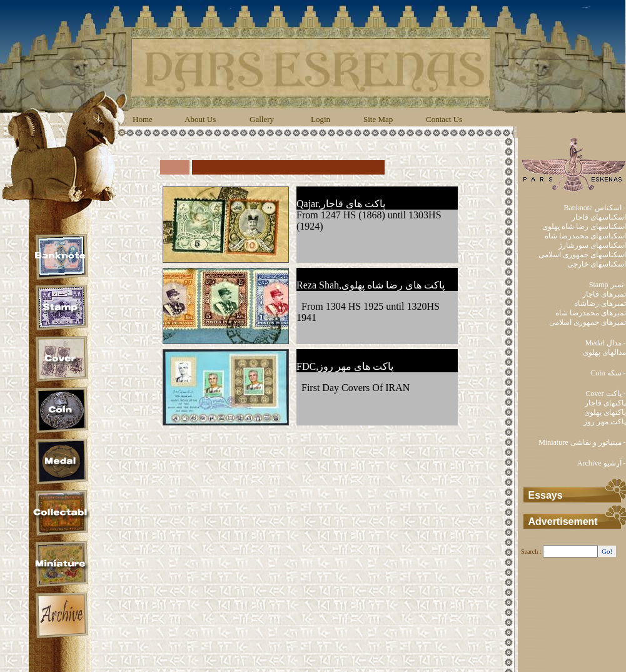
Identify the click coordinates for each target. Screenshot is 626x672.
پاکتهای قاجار (605, 403)
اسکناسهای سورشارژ (592, 245)
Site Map (378, 119)
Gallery (262, 119)
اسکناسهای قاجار (599, 217)
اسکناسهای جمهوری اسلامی (582, 255)
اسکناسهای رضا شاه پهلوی (584, 227)
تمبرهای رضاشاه (600, 303)
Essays (546, 495)
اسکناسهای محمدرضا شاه (585, 236)
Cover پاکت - (605, 394)
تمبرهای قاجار (604, 294)
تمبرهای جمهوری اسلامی (588, 322)
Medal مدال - (606, 343)
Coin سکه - (608, 373)
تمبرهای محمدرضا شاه (591, 313)
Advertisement (563, 522)
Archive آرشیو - (602, 463)
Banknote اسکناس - (595, 208)
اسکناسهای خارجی (597, 264)
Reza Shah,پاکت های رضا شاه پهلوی (371, 285)
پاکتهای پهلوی (605, 412)
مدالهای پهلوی (604, 352)
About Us (200, 119)
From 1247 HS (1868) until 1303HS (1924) (369, 221)
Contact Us (444, 119)
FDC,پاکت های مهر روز (345, 366)
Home (143, 119)
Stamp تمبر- (608, 285)
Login (321, 119)
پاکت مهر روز (605, 422)
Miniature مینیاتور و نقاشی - (582, 442)
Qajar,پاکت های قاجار (341, 204)
